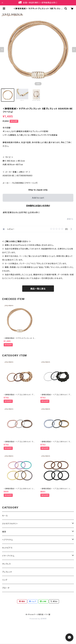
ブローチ (6, 588)
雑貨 (4, 532)
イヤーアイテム (8, 556)
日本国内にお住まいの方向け (38, 206)
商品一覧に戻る (38, 289)
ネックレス (6, 564)
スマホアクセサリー (10, 524)
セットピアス (7, 548)
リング (5, 580)
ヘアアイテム (7, 540)
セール (5, 516)
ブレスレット (7, 572)
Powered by (38, 619)
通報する (70, 219)
